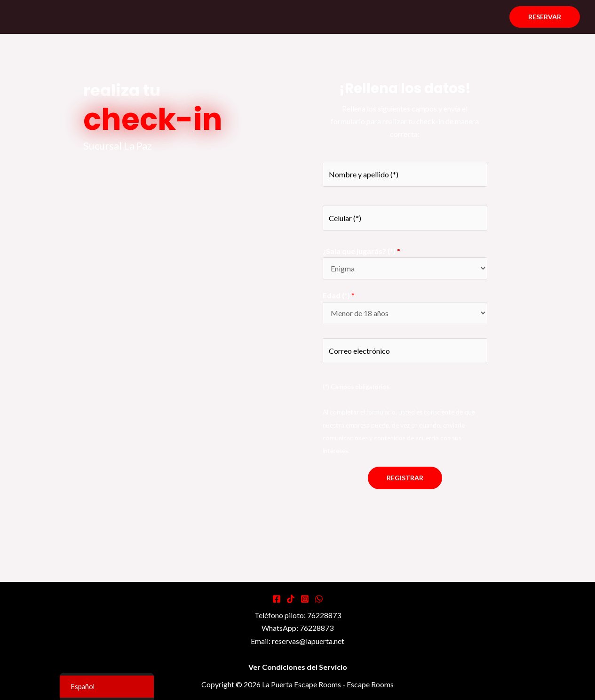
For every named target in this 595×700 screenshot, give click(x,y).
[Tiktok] (291, 599)
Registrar (405, 478)
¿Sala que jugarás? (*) (361, 251)
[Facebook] (277, 599)
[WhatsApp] (319, 599)
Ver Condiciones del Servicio (298, 667)
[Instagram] (305, 599)
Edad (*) (339, 295)
